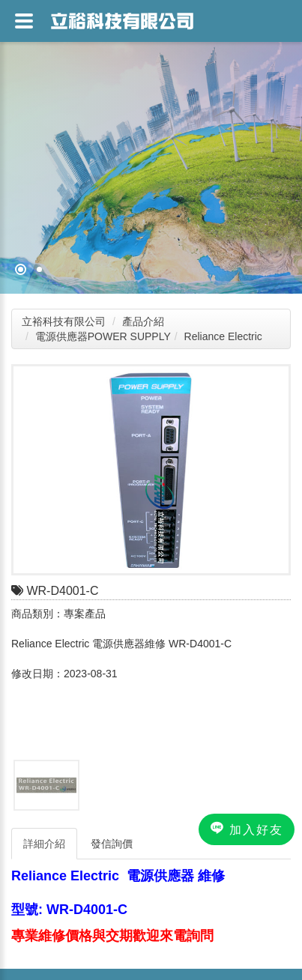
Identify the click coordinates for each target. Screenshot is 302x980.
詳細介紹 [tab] (44, 844)
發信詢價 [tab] (112, 844)
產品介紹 (143, 321)
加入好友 (247, 829)
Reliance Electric (223, 336)
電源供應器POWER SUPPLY (103, 336)
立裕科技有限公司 (64, 321)
